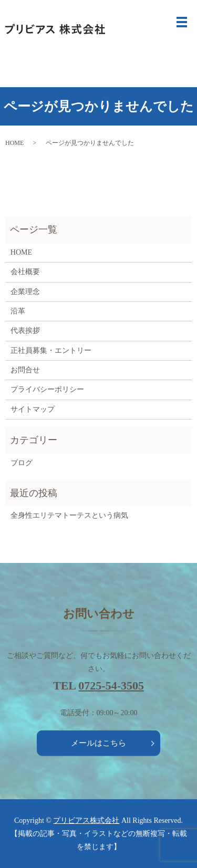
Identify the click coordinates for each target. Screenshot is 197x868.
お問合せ (25, 370)
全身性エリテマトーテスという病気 (69, 515)
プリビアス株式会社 (86, 820)
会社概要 (25, 272)
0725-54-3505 (111, 686)
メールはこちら (98, 743)
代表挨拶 (25, 331)
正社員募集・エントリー (51, 351)
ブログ (22, 463)
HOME (14, 143)
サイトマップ (33, 409)
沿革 (18, 311)
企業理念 (25, 292)
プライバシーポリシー (47, 389)
